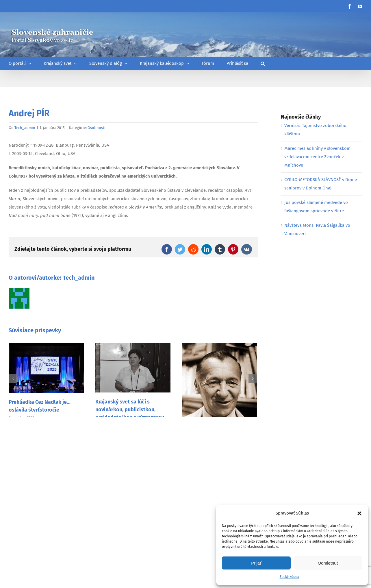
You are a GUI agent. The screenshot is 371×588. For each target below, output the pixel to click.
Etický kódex (289, 577)
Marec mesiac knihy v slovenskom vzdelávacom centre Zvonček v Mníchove (317, 157)
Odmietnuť (328, 563)
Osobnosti (97, 128)
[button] (359, 513)
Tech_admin (25, 128)
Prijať (256, 563)
